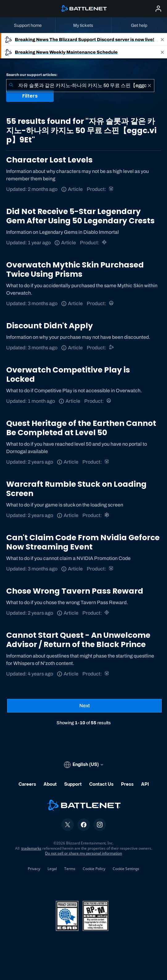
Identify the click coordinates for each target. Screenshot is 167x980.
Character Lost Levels (49, 160)
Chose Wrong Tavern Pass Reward (75, 591)
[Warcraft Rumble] (107, 515)
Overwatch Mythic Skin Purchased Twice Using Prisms (75, 269)
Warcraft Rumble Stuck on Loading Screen (76, 489)
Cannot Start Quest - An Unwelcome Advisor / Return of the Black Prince (78, 640)
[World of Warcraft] (112, 189)
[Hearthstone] (107, 613)
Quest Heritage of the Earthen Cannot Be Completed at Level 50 (81, 428)
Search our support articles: (32, 75)
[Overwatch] (112, 303)
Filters (30, 96)
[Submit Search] (11, 86)
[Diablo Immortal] (105, 243)
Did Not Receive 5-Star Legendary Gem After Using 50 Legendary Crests (80, 216)
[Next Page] (84, 706)
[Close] (162, 39)
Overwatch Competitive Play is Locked (68, 374)
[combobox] (80, 86)
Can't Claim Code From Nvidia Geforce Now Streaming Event (83, 542)
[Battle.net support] (112, 348)
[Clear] (149, 86)
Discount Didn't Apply (50, 326)
